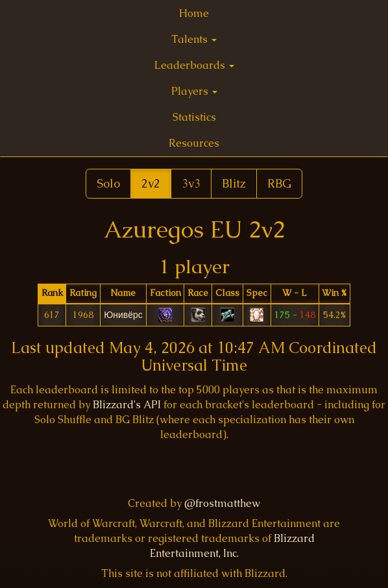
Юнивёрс (123, 315)
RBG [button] (279, 183)
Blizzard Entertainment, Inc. (232, 546)
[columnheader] (52, 294)
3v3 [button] (191, 183)
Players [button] (194, 91)
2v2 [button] (151, 183)
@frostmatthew (222, 503)
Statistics (194, 117)
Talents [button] (194, 39)
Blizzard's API (127, 405)
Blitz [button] (234, 183)
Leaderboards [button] (194, 65)
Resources (194, 143)
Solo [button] (108, 183)
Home (194, 13)
